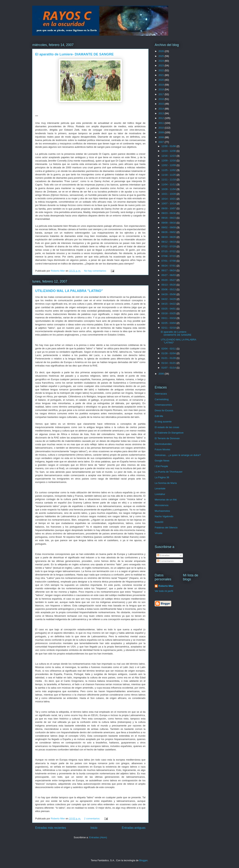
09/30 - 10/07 (169, 208)
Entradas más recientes (51, 828)
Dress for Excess (164, 410)
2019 (162, 85)
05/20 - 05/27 (169, 280)
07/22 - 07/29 (169, 246)
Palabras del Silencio (166, 527)
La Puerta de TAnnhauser (169, 472)
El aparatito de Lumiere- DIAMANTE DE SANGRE (74, 54)
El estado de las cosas (167, 427)
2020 (162, 80)
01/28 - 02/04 (169, 353)
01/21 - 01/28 (169, 358)
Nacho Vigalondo (164, 516)
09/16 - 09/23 (169, 218)
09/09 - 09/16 (169, 223)
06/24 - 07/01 (169, 266)
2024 (162, 61)
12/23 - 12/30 (169, 151)
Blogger (143, 860)
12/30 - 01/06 (169, 146)
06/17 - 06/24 (169, 270)
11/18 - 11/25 (169, 175)
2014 (162, 109)
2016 (162, 99)
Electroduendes (163, 444)
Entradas (163, 555)
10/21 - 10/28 (169, 194)
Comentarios (165, 561)
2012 (162, 118)
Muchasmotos (162, 511)
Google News (162, 461)
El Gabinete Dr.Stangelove (169, 433)
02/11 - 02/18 (169, 328)
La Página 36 (162, 477)
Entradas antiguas (134, 828)
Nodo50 (159, 522)
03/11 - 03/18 (169, 318)
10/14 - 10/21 (169, 199)
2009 (162, 132)
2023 (162, 66)
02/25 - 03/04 (169, 323)
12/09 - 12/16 (169, 160)
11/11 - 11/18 (169, 180)
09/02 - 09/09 (169, 227)
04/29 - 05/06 (169, 294)
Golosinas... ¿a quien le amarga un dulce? (178, 455)
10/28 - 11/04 (169, 189)
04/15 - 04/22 (169, 304)
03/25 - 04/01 (169, 309)
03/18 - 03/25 (169, 313)
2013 (162, 113)
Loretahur (160, 494)
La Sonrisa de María (166, 483)
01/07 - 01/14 (169, 368)
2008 (162, 137)
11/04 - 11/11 (169, 184)
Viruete (159, 533)
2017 (162, 94)
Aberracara (161, 394)
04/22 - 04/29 (169, 299)
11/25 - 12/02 (169, 170)
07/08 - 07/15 (169, 256)
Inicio (94, 828)
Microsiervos (162, 505)
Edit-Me (159, 416)
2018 (162, 89)
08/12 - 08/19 (169, 242)
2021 (162, 75)
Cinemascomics (163, 405)
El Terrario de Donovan (167, 438)
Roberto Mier (166, 586)
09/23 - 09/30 (169, 213)
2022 (162, 70)
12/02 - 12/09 (169, 165)
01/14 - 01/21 (169, 363)
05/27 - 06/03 (169, 275)
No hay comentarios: (96, 271)
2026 (162, 51)
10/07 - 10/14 (169, 203)
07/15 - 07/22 (169, 251)
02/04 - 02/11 (169, 349)
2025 (162, 56)
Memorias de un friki (166, 500)
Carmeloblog (162, 399)
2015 (162, 104)
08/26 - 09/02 (169, 232)
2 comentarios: (92, 819)
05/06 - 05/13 (169, 289)
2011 (162, 123)
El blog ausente (163, 422)
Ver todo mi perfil (164, 591)
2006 (162, 374)
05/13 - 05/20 (169, 285)
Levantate (160, 488)
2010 (162, 128)
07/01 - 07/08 (169, 261)
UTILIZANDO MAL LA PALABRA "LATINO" (69, 291)
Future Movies (162, 449)
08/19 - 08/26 (169, 237)
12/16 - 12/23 (169, 156)
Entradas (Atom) (98, 837)
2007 (162, 142)
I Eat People (161, 466)
